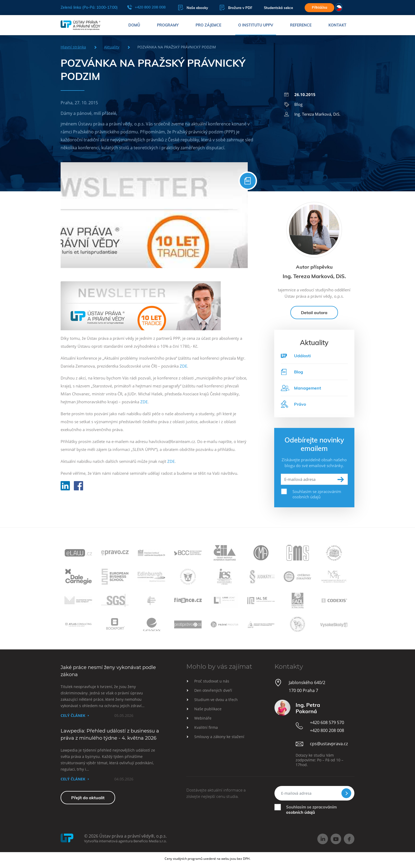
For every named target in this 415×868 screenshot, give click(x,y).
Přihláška (319, 7)
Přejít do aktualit (88, 798)
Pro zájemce (208, 25)
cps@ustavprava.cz (329, 744)
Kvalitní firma (206, 727)
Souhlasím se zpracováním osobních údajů (317, 494)
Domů (134, 25)
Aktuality (112, 47)
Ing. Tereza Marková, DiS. (312, 114)
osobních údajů (301, 812)
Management (301, 388)
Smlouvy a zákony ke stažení (219, 737)
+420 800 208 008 (146, 7)
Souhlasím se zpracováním (311, 810)
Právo (293, 404)
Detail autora (314, 313)
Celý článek (73, 715)
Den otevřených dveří (213, 690)
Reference (301, 25)
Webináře (203, 718)
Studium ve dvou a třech (216, 700)
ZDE (183, 366)
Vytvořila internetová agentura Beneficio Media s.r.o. (125, 841)
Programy (168, 25)
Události (302, 356)
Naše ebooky (193, 8)
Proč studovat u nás (212, 681)
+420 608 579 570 (327, 722)
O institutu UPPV (256, 25)
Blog (293, 104)
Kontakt (337, 25)
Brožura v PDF (236, 8)
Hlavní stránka (73, 47)
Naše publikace (208, 709)
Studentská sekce (278, 8)
